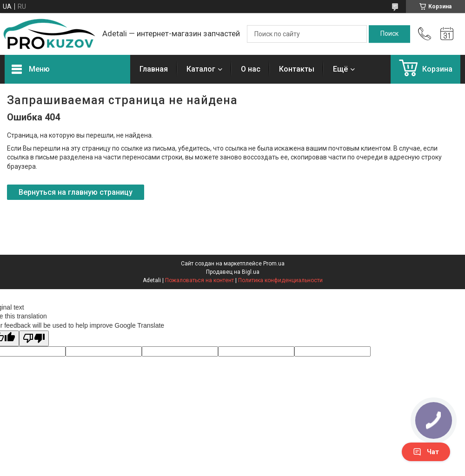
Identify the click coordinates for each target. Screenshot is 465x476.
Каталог (201, 69)
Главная (154, 69)
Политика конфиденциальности (280, 280)
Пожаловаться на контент (199, 280)
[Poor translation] (34, 339)
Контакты (297, 69)
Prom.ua (274, 264)
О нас (251, 69)
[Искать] (389, 34)
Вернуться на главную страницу (76, 192)
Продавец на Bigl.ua (233, 272)
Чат (426, 452)
